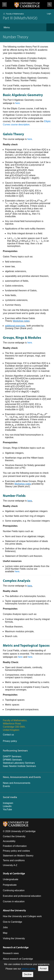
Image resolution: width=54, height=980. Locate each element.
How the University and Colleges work (22, 916)
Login (49, 14)
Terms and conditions (14, 860)
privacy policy (28, 969)
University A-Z (10, 865)
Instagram (8, 803)
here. (30, 343)
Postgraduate (10, 885)
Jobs (5, 927)
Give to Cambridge (12, 922)
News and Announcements (17, 783)
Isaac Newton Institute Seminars (19, 766)
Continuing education (14, 890)
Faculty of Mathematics (15, 14)
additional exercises (15, 326)
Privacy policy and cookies (16, 851)
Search (50, 5)
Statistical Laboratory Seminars (19, 763)
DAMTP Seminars (12, 756)
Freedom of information (15, 846)
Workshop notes (21, 321)
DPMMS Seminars (12, 760)
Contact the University (14, 836)
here (17, 103)
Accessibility (9, 841)
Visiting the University (14, 938)
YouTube (7, 809)
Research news (11, 953)
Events (6, 786)
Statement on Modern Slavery (18, 856)
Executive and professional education (22, 896)
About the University (14, 910)
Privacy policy (10, 741)
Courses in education (14, 901)
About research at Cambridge (18, 959)
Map (5, 933)
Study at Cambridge (14, 873)
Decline (28, 974)
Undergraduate (11, 879)
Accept (43, 968)
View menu (4, 5)
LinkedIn (7, 806)
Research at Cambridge (16, 947)
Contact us (8, 735)
